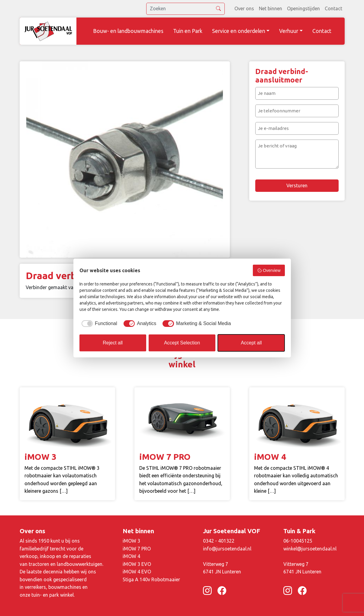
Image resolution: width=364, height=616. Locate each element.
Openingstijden (303, 8)
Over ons (244, 8)
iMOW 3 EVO (137, 564)
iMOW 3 (131, 541)
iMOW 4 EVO (137, 572)
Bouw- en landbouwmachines (128, 31)
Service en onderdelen (239, 31)
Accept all (251, 343)
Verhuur (289, 31)
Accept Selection (182, 343)
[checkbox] (98, 324)
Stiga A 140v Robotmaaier (151, 579)
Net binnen (271, 8)
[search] (185, 9)
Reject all (113, 343)
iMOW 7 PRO (137, 549)
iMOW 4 (131, 556)
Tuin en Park (188, 31)
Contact (333, 8)
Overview (269, 270)
